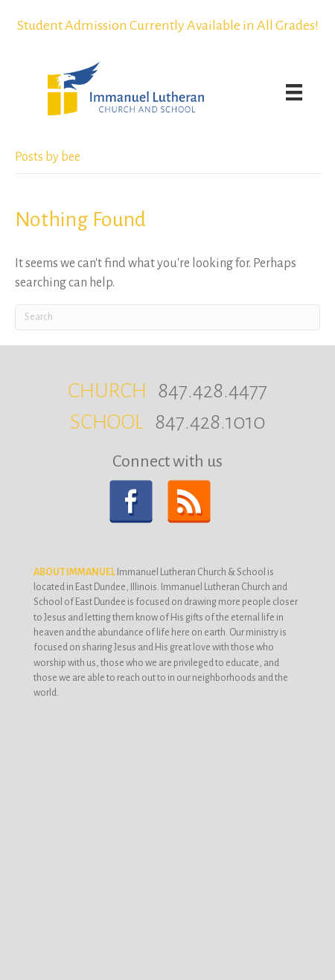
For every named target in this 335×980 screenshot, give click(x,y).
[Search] (167, 317)
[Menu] (294, 92)
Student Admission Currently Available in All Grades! (168, 25)
